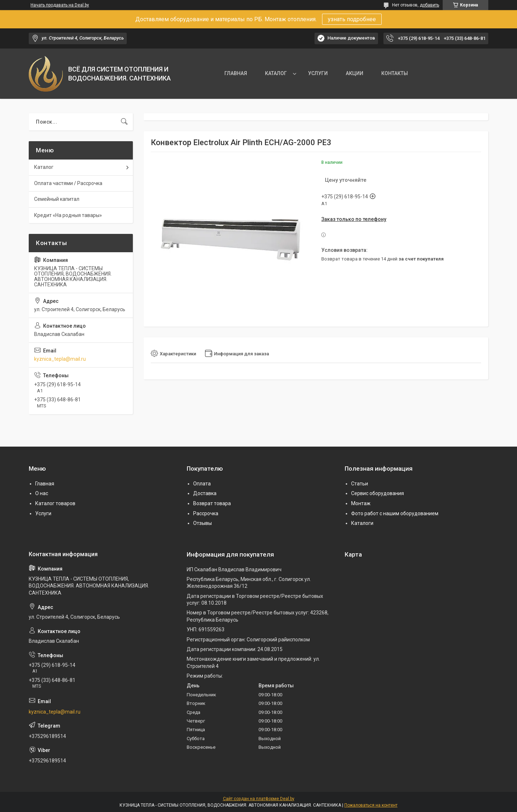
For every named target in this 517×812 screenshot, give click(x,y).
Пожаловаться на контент (371, 805)
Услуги (43, 513)
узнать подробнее (352, 19)
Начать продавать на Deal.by (60, 5)
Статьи (360, 484)
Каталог (44, 167)
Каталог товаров (55, 503)
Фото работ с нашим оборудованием (395, 513)
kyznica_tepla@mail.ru (60, 359)
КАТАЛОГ (276, 73)
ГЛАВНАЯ (236, 73)
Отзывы (202, 523)
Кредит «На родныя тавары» (68, 215)
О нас (42, 493)
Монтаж (361, 503)
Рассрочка (206, 513)
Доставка (205, 493)
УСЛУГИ (318, 73)
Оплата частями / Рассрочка (68, 183)
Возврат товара (212, 503)
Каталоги (362, 523)
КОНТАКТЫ (395, 73)
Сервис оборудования (378, 493)
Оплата (202, 484)
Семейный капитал (57, 199)
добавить (429, 5)
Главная (45, 484)
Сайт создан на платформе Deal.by (259, 799)
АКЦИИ (355, 73)
